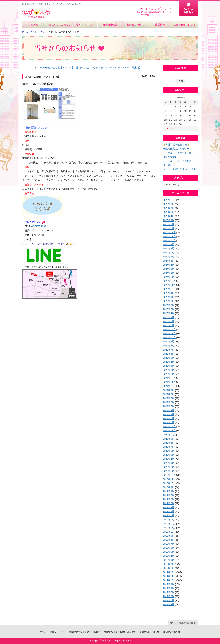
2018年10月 (169, 532)
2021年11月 (169, 382)
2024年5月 (169, 261)
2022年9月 (169, 341)
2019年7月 (169, 495)
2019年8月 (169, 491)
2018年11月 (169, 528)
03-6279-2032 (39, 226)
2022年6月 (169, 354)
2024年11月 (169, 236)
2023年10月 (169, 289)
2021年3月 (169, 414)
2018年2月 (169, 564)
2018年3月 (169, 560)
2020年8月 (169, 443)
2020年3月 (169, 463)
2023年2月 (169, 321)
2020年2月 (169, 467)
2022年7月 (169, 350)
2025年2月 (169, 224)
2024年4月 (169, 265)
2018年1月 (169, 568)
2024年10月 (169, 240)
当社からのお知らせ (60, 25)
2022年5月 (169, 358)
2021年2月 (169, 418)
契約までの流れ (135, 25)
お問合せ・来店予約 (185, 25)
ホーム (35, 25)
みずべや (36, 14)
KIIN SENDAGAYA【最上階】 (126, 68)
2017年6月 (169, 596)
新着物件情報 (110, 25)
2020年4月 (169, 459)
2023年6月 (169, 305)
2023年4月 (169, 313)
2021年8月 (169, 394)
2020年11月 (169, 430)
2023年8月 (169, 297)
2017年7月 (169, 592)
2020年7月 (169, 447)
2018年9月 (169, 536)
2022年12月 (169, 329)
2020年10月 (169, 435)
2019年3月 (169, 511)
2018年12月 (169, 524)
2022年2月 (169, 370)
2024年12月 (169, 232)
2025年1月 (169, 228)
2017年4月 (169, 604)
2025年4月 (169, 216)
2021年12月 (169, 378)
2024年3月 (169, 269)
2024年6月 (169, 257)
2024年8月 (169, 249)
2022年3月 (169, 366)
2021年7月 (169, 398)
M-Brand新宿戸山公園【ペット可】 (55, 68)
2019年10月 (169, 483)
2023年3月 (169, 317)
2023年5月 (169, 309)
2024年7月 (169, 253)
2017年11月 (169, 576)
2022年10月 (169, 337)
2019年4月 (169, 507)
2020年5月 (169, 455)
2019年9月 (169, 487)
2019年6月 (169, 499)
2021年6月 (169, 402)
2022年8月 (169, 346)
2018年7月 (169, 544)
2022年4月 (169, 362)
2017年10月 (169, 580)
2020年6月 (169, 451)
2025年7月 (169, 204)
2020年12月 (169, 426)
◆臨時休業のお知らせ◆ (176, 149)
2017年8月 (169, 588)
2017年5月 (169, 600)
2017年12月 (169, 572)
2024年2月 (169, 273)
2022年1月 (169, 374)
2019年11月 (169, 479)
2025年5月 (169, 212)
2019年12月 (169, 475)
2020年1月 (169, 471)
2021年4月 (169, 410)
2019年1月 (169, 520)
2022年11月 (169, 333)
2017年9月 (169, 584)
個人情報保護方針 (171, 632)
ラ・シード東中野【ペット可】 (180, 169)
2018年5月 (169, 552)
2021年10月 (169, 386)
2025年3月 (169, 220)
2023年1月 (169, 325)
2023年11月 (169, 285)
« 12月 (170, 129)
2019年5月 (169, 503)
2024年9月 (169, 244)
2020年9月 (169, 439)
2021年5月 (169, 406)
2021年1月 (169, 422)
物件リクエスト (85, 25)
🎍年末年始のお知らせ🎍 (177, 145)
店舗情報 (160, 25)
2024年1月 (169, 277)
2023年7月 (169, 301)
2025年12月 (169, 200)
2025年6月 (169, 208)
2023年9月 (169, 293)
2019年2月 (169, 515)
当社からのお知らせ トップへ (92, 68)
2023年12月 (169, 281)
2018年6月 (169, 548)
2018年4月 (169, 556)
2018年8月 (169, 540)
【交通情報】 (29, 154)
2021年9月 (169, 390)
